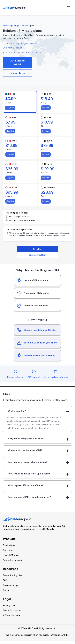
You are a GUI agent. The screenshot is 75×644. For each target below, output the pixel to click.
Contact (7, 593)
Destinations (9, 548)
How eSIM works (11, 558)
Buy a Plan (38, 249)
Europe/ (23, 26)
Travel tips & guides (13, 578)
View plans (18, 73)
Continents (8, 553)
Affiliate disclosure (12, 618)
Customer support (12, 588)
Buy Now (10, 108)
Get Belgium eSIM (18, 63)
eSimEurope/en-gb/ (12, 26)
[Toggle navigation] (69, 8)
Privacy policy (10, 608)
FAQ (5, 583)
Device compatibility (37, 255)
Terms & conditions (12, 613)
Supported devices (12, 563)
